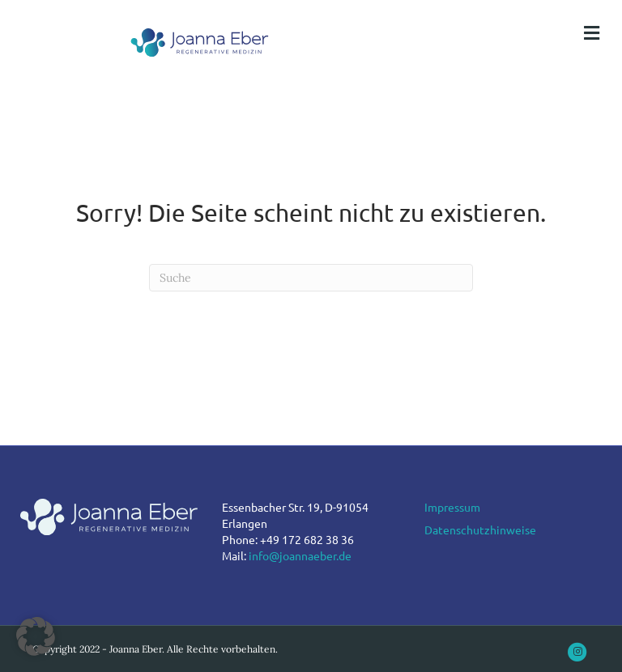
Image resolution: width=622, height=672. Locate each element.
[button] (36, 636)
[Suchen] (311, 278)
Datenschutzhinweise (480, 530)
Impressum (452, 507)
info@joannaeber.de (300, 555)
